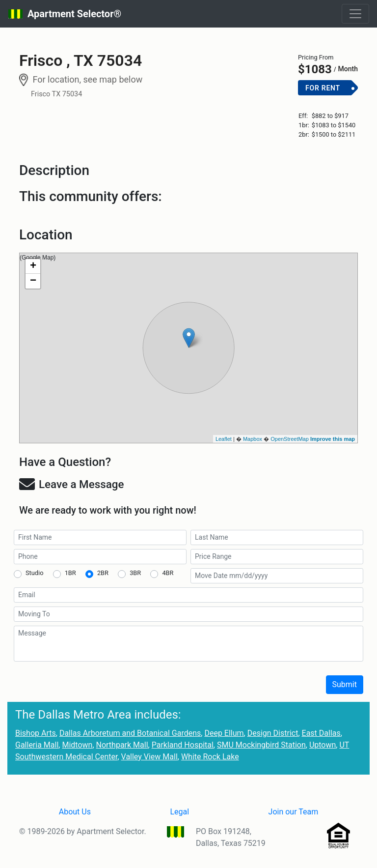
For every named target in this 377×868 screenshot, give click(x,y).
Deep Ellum (224, 733)
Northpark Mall (122, 745)
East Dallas (321, 733)
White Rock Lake (210, 757)
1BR (70, 573)
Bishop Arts (36, 733)
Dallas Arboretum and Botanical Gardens (130, 733)
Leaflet (224, 439)
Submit (345, 684)
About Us (75, 812)
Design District (273, 733)
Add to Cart (328, 104)
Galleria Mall (37, 745)
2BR (103, 573)
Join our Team (294, 812)
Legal (179, 812)
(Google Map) (187, 348)
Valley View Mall (149, 757)
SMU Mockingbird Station (261, 745)
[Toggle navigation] (355, 14)
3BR (135, 573)
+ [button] (33, 266)
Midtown (77, 745)
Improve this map (333, 439)
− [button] (33, 281)
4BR (168, 573)
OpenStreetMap (290, 439)
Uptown (323, 745)
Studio (34, 573)
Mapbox (253, 439)
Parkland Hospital (183, 745)
